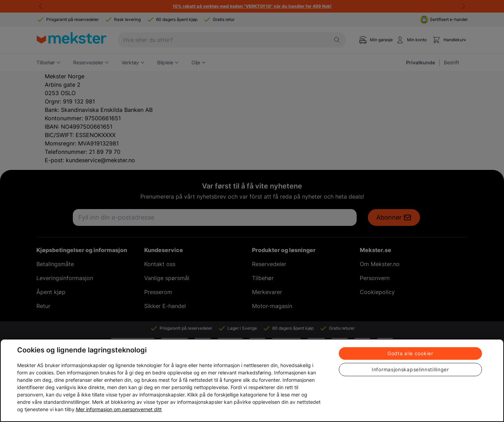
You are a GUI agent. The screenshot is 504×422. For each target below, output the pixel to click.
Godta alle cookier (410, 353)
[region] (252, 380)
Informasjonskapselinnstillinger (410, 369)
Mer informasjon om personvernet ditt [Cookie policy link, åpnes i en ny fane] (119, 409)
